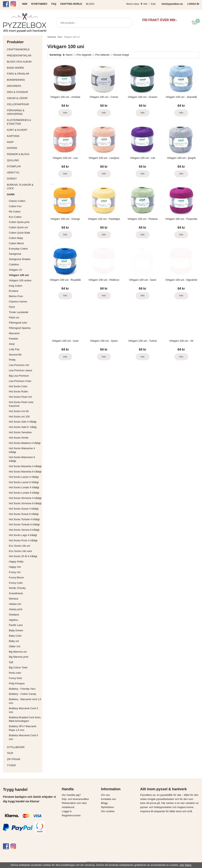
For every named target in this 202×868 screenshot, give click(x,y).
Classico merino (18, 302)
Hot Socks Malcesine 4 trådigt (22, 450)
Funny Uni (15, 572)
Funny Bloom (16, 578)
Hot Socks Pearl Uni (20, 397)
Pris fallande (102, 55)
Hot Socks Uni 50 (19, 411)
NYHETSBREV (39, 4)
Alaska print (16, 609)
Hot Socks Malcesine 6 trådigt (22, 459)
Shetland (14, 615)
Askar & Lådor (17, 98)
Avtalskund (68, 807)
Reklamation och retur (74, 803)
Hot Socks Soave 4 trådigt (24, 509)
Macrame (14, 333)
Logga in (67, 811)
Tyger (24, 765)
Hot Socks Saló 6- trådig (23, 427)
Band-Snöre (24, 68)
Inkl (145, 4)
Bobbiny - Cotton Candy (22, 694)
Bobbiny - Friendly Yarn (22, 689)
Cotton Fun (15, 206)
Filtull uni (14, 318)
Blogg (90, 4)
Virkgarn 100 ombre (20, 280)
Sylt (11, 662)
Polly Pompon (17, 683)
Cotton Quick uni (18, 227)
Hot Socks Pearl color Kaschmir (21, 404)
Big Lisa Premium (19, 376)
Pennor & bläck (24, 154)
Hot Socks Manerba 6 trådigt (25, 472)
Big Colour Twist (18, 667)
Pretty (12, 360)
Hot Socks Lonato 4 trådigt (24, 487)
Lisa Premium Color (20, 381)
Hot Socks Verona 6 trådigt (24, 530)
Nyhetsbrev (108, 807)
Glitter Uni (15, 646)
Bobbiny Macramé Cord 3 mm (23, 710)
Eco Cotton (15, 217)
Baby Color (15, 636)
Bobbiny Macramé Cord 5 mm (23, 737)
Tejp (24, 753)
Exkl (153, 4)
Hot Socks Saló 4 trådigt (23, 422)
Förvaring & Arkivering (24, 112)
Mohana (14, 599)
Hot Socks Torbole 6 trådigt (24, 524)
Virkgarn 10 (15, 270)
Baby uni (14, 641)
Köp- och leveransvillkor (75, 799)
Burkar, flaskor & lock (24, 187)
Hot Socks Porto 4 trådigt (23, 540)
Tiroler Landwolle (19, 312)
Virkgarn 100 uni (19, 275)
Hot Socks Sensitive (20, 432)
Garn (24, 194)
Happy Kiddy (16, 562)
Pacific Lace (16, 625)
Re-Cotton (15, 212)
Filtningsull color (18, 323)
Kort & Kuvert (24, 130)
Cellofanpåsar (18, 104)
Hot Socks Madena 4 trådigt (25, 443)
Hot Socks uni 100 (19, 417)
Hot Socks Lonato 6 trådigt (24, 493)
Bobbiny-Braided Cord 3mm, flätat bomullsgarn (25, 719)
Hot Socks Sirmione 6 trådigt (25, 503)
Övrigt (12, 179)
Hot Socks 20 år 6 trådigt (23, 556)
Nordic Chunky (17, 588)
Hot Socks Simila (19, 438)
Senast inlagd (121, 55)
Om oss (105, 795)
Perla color (15, 673)
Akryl (12, 344)
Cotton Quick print (19, 222)
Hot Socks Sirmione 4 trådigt (25, 498)
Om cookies (108, 811)
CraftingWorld (24, 49)
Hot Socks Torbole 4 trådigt (24, 519)
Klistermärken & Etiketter (24, 122)
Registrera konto (71, 815)
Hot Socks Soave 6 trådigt (24, 514)
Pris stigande (84, 55)
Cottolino (14, 264)
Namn (69, 55)
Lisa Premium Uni (19, 365)
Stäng (188, 865)
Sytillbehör (24, 747)
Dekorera (24, 86)
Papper (24, 148)
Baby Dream (16, 630)
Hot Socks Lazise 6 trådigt (24, 482)
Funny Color (16, 583)
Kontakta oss (108, 799)
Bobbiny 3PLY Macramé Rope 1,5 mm (23, 728)
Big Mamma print (19, 657)
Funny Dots (15, 678)
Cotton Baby (16, 238)
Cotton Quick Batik (20, 233)
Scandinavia (16, 593)
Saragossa (15, 254)
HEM (25, 4)
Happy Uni (15, 567)
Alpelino (13, 620)
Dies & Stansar (24, 92)
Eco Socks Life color (21, 551)
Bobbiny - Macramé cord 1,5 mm (25, 701)
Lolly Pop (14, 349)
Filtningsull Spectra (20, 328)
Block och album (24, 62)
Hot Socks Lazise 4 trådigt (24, 477)
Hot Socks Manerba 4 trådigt (25, 466)
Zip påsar (14, 759)
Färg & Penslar (24, 74)
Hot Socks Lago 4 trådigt (23, 535)
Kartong (24, 136)
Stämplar (24, 166)
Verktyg (24, 173)
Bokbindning (24, 80)
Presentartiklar (24, 56)
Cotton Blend (16, 243)
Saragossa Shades (20, 259)
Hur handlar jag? (71, 795)
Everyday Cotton (18, 249)
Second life (15, 355)
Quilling (24, 160)
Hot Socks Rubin (18, 391)
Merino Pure (16, 296)
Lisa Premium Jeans (21, 370)
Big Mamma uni (18, 652)
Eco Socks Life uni (19, 546)
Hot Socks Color (18, 386)
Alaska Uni (15, 604)
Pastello (13, 339)
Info (65, 113)
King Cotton (16, 286)
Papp (24, 142)
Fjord (12, 307)
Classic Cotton (17, 201)
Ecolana (14, 291)
